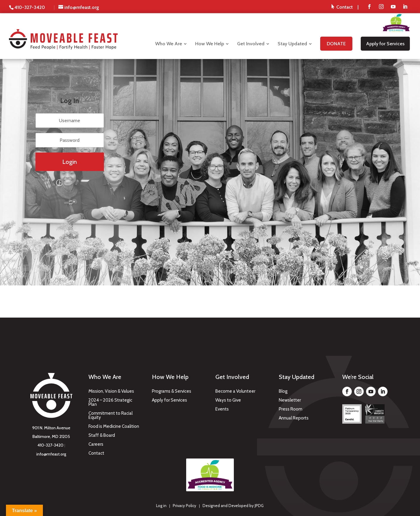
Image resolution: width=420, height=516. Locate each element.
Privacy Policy (185, 506)
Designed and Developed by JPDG (233, 506)
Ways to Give (228, 400)
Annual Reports (294, 418)
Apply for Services (169, 400)
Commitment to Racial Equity (111, 416)
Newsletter (290, 400)
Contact (96, 453)
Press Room (291, 409)
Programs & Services (172, 391)
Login (70, 162)
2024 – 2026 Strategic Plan (110, 402)
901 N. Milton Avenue (51, 428)
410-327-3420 (50, 445)
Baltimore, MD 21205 (51, 436)
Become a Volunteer (235, 391)
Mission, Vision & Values (111, 391)
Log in (161, 506)
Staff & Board (102, 436)
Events (222, 409)
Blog (283, 391)
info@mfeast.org (51, 454)
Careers (96, 444)
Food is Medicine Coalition (114, 427)
